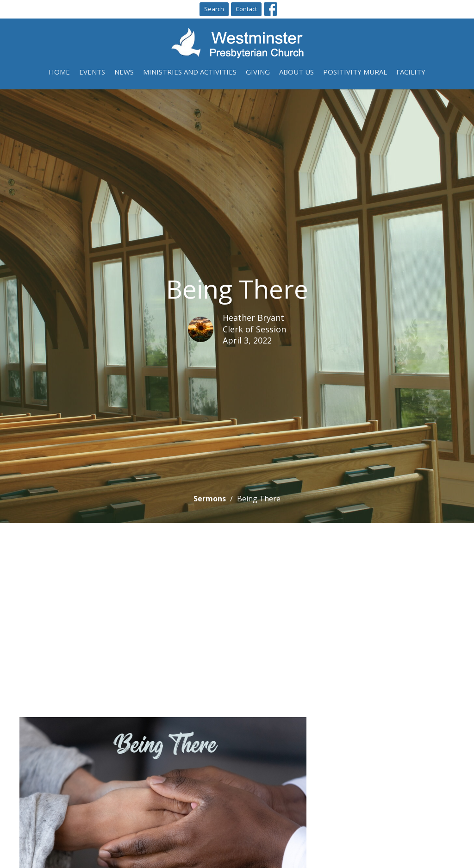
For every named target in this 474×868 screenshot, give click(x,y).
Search (214, 9)
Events (92, 72)
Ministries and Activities (190, 72)
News (124, 72)
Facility (411, 72)
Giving (258, 72)
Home (59, 72)
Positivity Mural (355, 72)
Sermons (210, 499)
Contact (246, 9)
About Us (296, 72)
